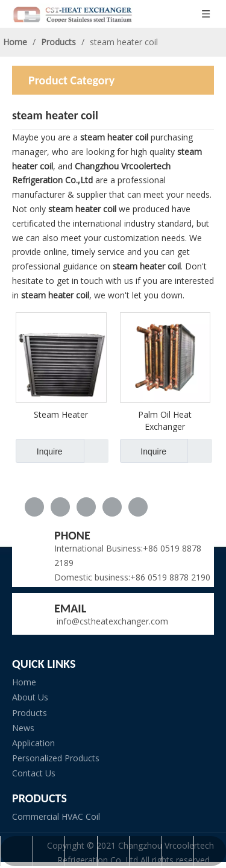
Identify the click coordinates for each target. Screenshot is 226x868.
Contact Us (34, 773)
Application (33, 743)
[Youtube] (112, 507)
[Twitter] (86, 507)
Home (24, 682)
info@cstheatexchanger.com (111, 621)
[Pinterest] (138, 507)
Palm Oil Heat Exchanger (165, 420)
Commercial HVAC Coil (56, 816)
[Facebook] (34, 507)
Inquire (39, 451)
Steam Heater (61, 414)
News (23, 728)
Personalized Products (56, 758)
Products (30, 713)
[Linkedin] (60, 507)
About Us (30, 697)
